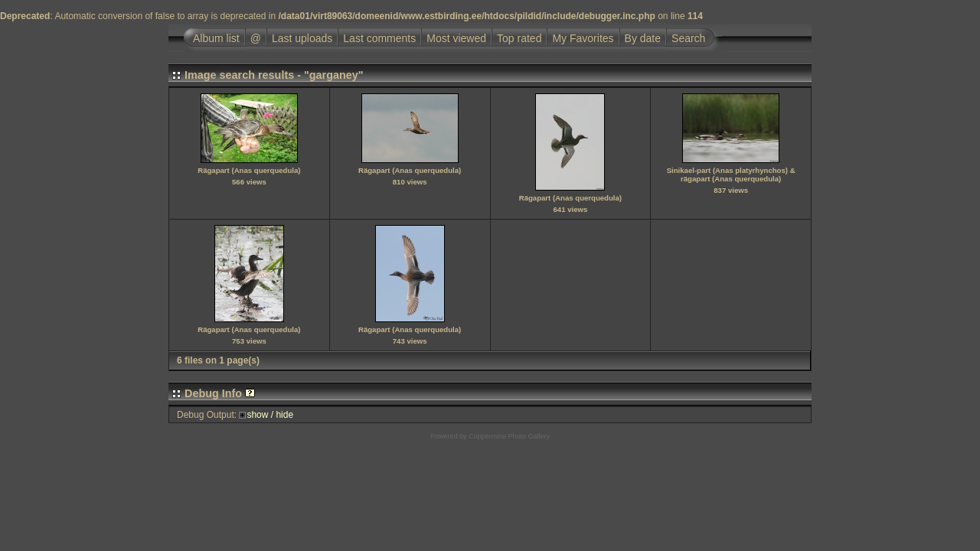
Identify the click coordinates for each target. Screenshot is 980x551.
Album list (216, 38)
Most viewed (456, 38)
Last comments (379, 38)
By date (643, 38)
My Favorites (583, 38)
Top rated (519, 38)
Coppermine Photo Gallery (509, 436)
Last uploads (302, 38)
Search (688, 38)
